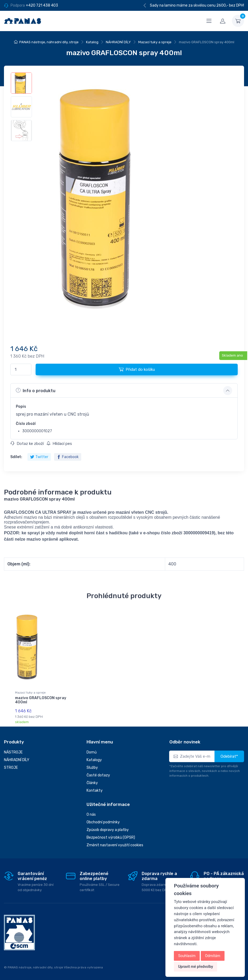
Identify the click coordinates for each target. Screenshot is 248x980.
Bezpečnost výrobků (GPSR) (111, 837)
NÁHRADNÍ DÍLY (118, 42)
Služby (92, 768)
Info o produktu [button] (36, 390)
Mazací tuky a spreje (155, 42)
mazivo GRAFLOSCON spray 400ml (41, 700)
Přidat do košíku (137, 369)
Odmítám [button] (213, 956)
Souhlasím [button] (187, 956)
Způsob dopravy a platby (108, 830)
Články (92, 783)
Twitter (39, 457)
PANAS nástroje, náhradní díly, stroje (49, 42)
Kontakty (95, 791)
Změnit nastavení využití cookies (115, 845)
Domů (92, 752)
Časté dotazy (98, 775)
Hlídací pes (59, 444)
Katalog (92, 42)
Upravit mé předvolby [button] (195, 967)
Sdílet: (16, 457)
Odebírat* (229, 756)
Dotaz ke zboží (27, 444)
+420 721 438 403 (42, 5)
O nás (91, 815)
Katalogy (94, 760)
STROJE (11, 768)
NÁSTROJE (13, 752)
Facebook (68, 457)
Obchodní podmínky (103, 822)
